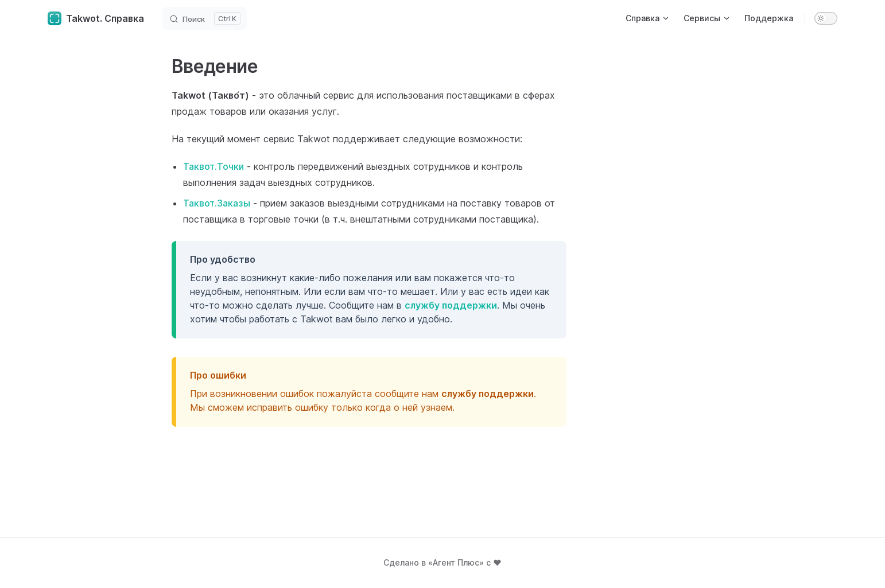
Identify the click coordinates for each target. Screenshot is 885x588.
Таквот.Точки (214, 166)
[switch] (826, 18)
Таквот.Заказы (217, 203)
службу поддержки (451, 305)
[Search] (205, 18)
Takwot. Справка (96, 18)
